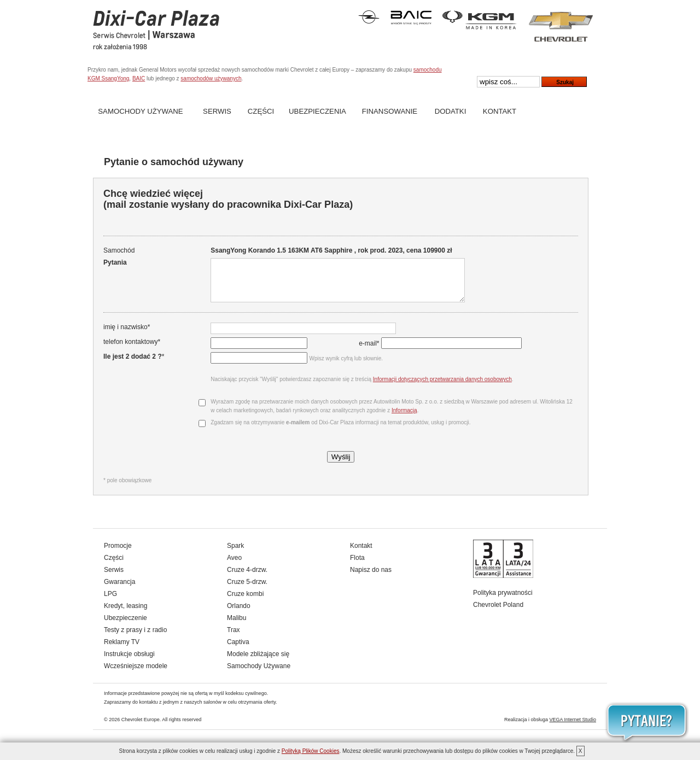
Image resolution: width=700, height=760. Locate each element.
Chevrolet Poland (498, 613)
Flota (357, 566)
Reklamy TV (122, 650)
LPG (110, 602)
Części (261, 111)
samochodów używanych (211, 78)
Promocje (118, 554)
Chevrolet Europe (141, 728)
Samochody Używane (140, 111)
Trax (234, 638)
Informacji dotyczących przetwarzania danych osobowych (441, 387)
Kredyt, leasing (126, 614)
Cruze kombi (245, 602)
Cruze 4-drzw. (247, 578)
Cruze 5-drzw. (247, 590)
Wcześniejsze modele (136, 674)
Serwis (217, 111)
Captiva (238, 650)
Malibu (237, 626)
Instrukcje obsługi (129, 662)
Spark (235, 554)
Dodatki (451, 111)
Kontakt (500, 111)
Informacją (403, 419)
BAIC (139, 78)
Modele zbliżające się (258, 662)
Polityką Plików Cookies (311, 751)
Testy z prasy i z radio (135, 638)
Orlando (239, 614)
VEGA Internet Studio (573, 728)
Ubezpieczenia (317, 111)
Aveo (234, 566)
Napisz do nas (371, 578)
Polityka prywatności (503, 601)
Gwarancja (119, 590)
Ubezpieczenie (126, 626)
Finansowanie (390, 111)
